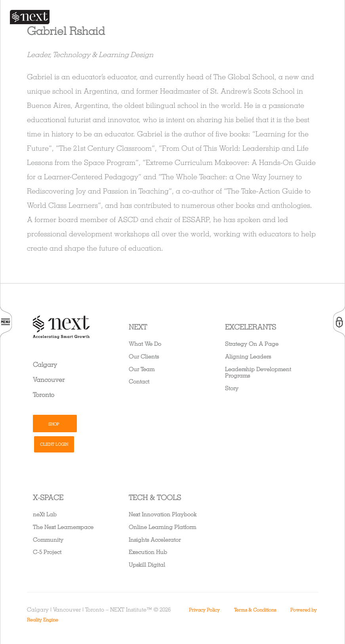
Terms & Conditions (255, 610)
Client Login (54, 444)
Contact (139, 381)
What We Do (145, 344)
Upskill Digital (147, 564)
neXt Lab (45, 514)
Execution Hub (148, 552)
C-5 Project (47, 552)
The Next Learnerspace (63, 527)
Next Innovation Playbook (163, 514)
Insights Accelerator (155, 540)
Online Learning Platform (162, 527)
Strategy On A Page (252, 344)
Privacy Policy (204, 610)
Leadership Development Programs (258, 372)
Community (48, 540)
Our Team (142, 369)
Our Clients (144, 356)
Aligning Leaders (248, 356)
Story (232, 388)
